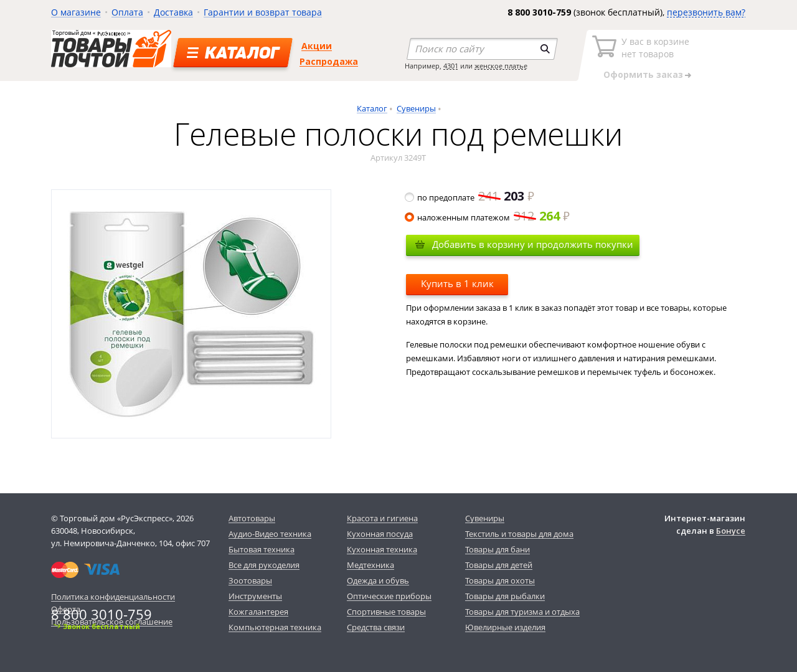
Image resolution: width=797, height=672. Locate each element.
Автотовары (252, 518)
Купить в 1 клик (457, 283)
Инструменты (255, 596)
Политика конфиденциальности (113, 597)
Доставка (173, 12)
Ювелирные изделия (505, 627)
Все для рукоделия (264, 565)
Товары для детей (499, 565)
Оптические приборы (389, 596)
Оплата (127, 12)
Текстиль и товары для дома (519, 534)
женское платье (501, 66)
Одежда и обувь (378, 580)
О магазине (76, 12)
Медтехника (370, 565)
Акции (317, 46)
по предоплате (470, 197)
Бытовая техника (262, 549)
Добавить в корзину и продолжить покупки (533, 244)
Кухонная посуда (380, 534)
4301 (451, 66)
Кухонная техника (382, 549)
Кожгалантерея (258, 612)
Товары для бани (498, 549)
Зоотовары (250, 580)
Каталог (372, 108)
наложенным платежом (488, 217)
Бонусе (731, 531)
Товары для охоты (500, 580)
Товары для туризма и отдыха (522, 612)
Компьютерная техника (275, 627)
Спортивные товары (386, 612)
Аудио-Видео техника (270, 534)
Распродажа (329, 61)
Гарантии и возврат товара (263, 12)
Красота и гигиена (382, 518)
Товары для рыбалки (505, 596)
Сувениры (416, 108)
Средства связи (376, 627)
